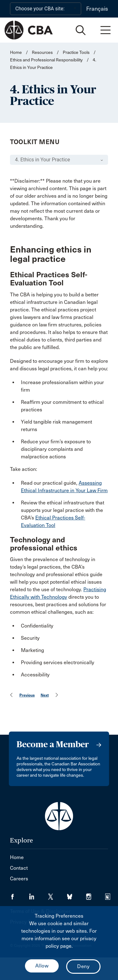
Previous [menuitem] (27, 695)
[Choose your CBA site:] (46, 9)
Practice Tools (76, 52)
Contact (19, 868)
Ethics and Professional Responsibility (46, 60)
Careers (19, 879)
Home (16, 52)
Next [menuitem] (45, 695)
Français (97, 9)
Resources (42, 52)
